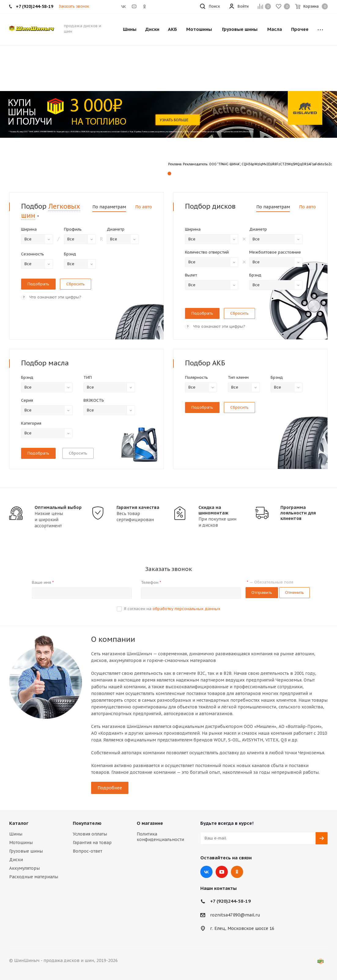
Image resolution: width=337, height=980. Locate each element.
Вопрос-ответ (87, 851)
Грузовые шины (26, 851)
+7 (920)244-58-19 (230, 901)
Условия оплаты (90, 834)
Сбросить (78, 453)
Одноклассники (237, 872)
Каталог (19, 823)
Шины (16, 834)
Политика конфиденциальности (160, 837)
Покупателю (87, 823)
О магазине (150, 823)
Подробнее (110, 788)
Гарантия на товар (92, 843)
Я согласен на (172, 609)
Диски (16, 860)
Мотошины (21, 843)
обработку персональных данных (187, 609)
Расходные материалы (34, 877)
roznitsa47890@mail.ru (235, 915)
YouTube (222, 872)
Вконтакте (206, 872)
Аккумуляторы (24, 868)
